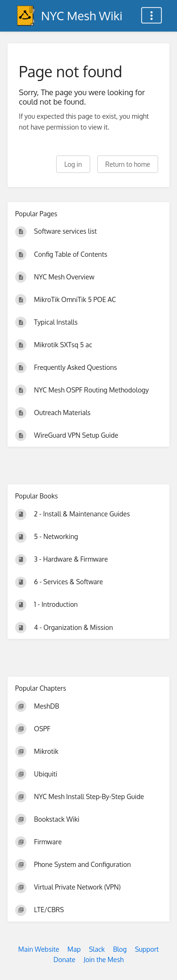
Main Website (39, 949)
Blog (120, 949)
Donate (64, 960)
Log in (73, 164)
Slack (97, 949)
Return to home (128, 164)
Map (74, 949)
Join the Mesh (104, 960)
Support (147, 949)
